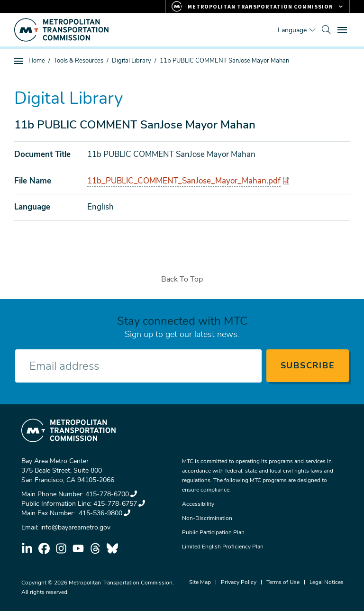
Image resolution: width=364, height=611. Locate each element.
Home (37, 61)
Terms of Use (283, 582)
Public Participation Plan (213, 532)
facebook (44, 548)
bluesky (112, 548)
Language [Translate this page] (292, 30)
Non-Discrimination (207, 518)
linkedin (27, 548)
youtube (78, 548)
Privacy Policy (239, 582)
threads (95, 548)
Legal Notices (327, 582)
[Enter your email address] (138, 366)
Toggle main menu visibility (344, 29)
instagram (61, 548)
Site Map (200, 582)
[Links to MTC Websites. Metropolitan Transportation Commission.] (258, 7)
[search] (326, 30)
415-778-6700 (111, 494)
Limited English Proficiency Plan (223, 547)
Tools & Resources (78, 61)
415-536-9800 (104, 513)
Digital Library (132, 61)
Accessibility (198, 504)
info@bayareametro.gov (75, 527)
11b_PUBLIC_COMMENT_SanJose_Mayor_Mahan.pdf (184, 181)
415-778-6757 (119, 504)
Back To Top (182, 279)
